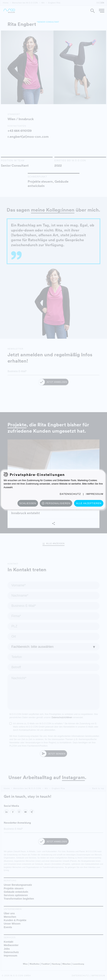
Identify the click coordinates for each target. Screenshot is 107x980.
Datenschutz (70, 494)
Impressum (95, 494)
